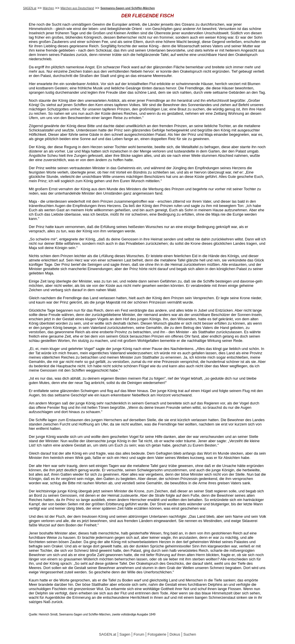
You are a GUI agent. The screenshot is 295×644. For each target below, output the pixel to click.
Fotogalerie (157, 634)
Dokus (175, 634)
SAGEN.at (30, 8)
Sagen (125, 634)
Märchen (49, 8)
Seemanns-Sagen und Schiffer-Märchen (128, 8)
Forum (139, 634)
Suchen (190, 634)
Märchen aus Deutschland (77, 8)
